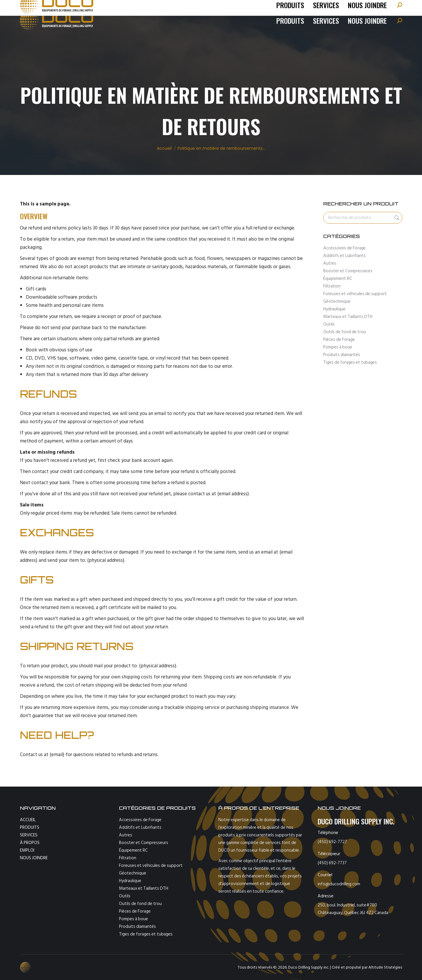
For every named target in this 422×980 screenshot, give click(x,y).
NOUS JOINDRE (34, 858)
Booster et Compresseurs (348, 271)
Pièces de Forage (339, 340)
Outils (329, 324)
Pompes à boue (338, 347)
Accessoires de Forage (344, 248)
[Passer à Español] (387, 7)
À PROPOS (30, 843)
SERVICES (29, 835)
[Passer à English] (367, 7)
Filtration (332, 286)
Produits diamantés (342, 355)
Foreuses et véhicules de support (355, 294)
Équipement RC (338, 279)
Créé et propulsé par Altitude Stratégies (367, 967)
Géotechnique (337, 301)
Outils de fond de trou (345, 332)
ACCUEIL (28, 820)
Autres (330, 263)
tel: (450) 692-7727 (47, 7)
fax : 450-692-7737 (138, 7)
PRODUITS (30, 827)
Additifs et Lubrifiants (344, 256)
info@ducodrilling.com (91, 7)
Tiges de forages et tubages (350, 362)
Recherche (396, 218)
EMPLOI (27, 850)
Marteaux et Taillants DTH (348, 317)
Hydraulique (334, 309)
